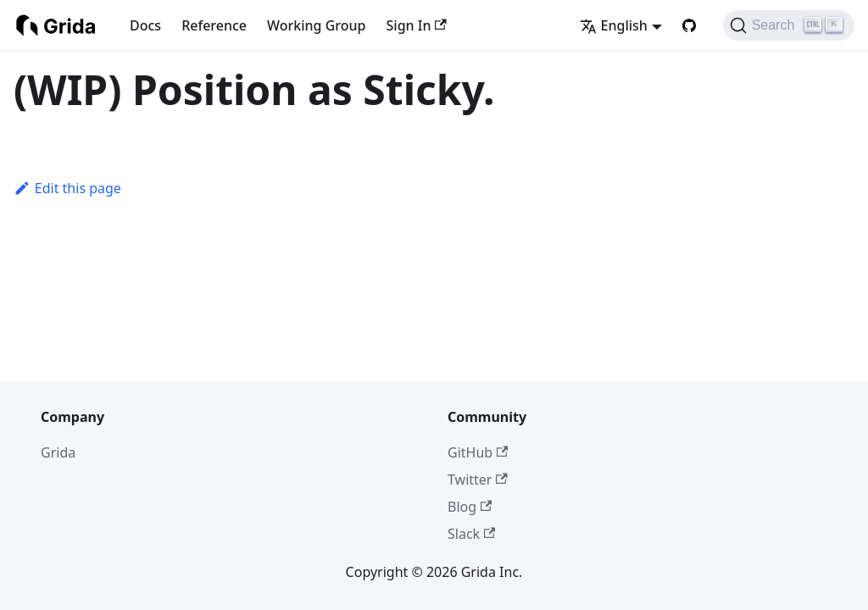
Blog (470, 507)
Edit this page (67, 188)
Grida (58, 452)
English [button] (614, 25)
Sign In (417, 25)
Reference (214, 25)
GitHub (478, 452)
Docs (145, 25)
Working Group (316, 25)
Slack (471, 534)
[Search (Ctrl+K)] (789, 25)
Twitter (478, 480)
